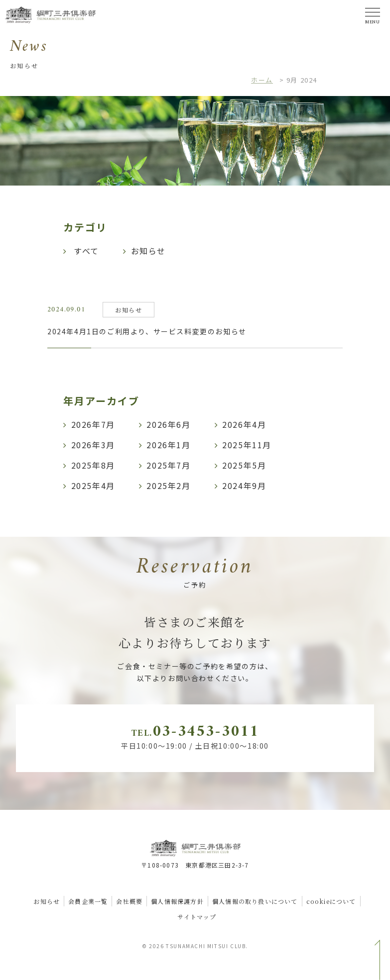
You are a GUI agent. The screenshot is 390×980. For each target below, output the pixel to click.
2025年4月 (93, 486)
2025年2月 (168, 486)
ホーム (262, 80)
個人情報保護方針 (177, 901)
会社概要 (129, 901)
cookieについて (331, 901)
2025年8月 (93, 465)
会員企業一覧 (88, 901)
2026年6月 (168, 424)
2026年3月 (93, 445)
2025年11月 (247, 445)
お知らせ (47, 901)
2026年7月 (93, 424)
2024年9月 (244, 486)
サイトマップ (197, 917)
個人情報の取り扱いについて (255, 901)
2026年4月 (244, 424)
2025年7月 (168, 465)
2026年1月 (168, 445)
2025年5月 (244, 465)
